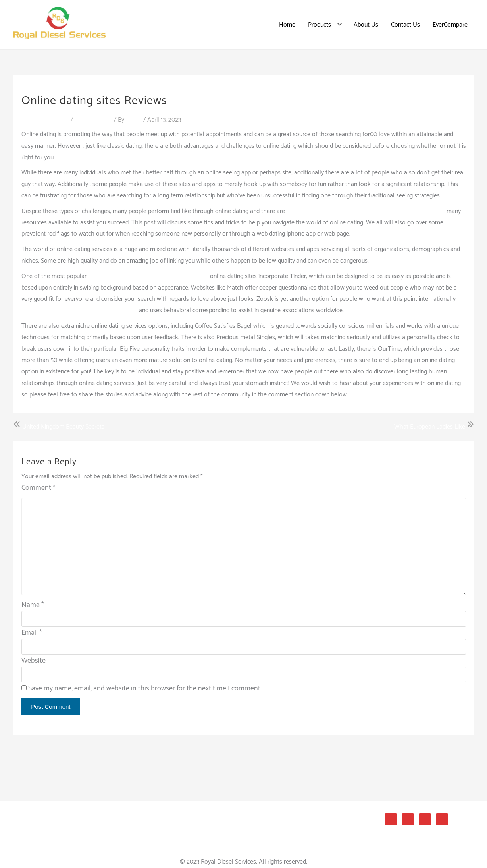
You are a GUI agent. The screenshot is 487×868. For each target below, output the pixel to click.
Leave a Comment (45, 120)
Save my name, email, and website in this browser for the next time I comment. (145, 688)
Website (34, 661)
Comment (38, 488)
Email (32, 633)
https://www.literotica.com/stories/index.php (79, 310)
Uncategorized (93, 120)
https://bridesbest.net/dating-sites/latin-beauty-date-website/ (366, 211)
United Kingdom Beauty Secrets (63, 427)
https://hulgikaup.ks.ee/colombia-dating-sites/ (148, 276)
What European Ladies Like (430, 427)
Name (33, 605)
